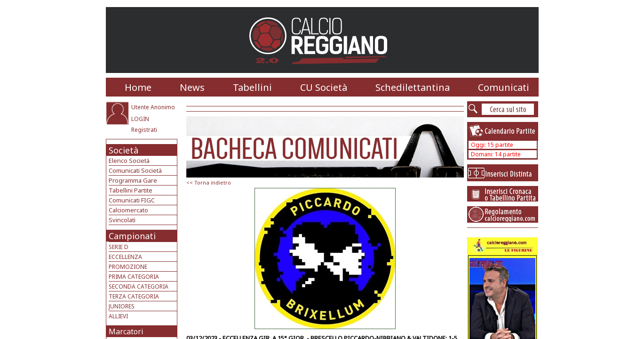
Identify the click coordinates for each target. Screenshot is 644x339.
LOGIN (140, 119)
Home (138, 87)
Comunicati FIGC (132, 200)
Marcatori (126, 331)
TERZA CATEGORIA (134, 296)
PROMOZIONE (128, 267)
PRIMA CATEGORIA (134, 277)
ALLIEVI (118, 316)
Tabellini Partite (131, 190)
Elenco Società (129, 161)
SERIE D (119, 247)
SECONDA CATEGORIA (139, 287)
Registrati (144, 130)
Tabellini (252, 87)
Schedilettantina (413, 87)
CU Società (324, 87)
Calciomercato (128, 210)
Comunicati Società (135, 170)
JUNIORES (122, 306)
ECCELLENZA (125, 257)
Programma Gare (133, 180)
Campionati (132, 236)
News (192, 87)
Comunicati (504, 87)
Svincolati (122, 220)
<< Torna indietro (209, 182)
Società (123, 150)
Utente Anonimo (153, 107)
